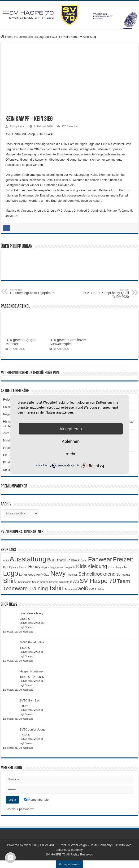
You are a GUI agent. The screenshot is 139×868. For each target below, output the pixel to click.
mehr (71, 454)
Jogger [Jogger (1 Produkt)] (45, 567)
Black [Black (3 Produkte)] (75, 560)
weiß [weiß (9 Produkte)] (83, 589)
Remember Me (37, 800)
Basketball (23, 37)
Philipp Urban (17, 126)
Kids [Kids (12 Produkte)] (81, 566)
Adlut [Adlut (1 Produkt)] (6, 560)
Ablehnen (71, 441)
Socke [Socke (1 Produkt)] (36, 582)
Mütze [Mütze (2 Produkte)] (45, 575)
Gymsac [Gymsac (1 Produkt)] (14, 567)
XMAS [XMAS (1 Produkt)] (92, 589)
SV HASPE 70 (56, 854)
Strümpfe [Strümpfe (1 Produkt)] (64, 582)
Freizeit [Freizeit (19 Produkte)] (123, 559)
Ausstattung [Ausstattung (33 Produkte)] (28, 559)
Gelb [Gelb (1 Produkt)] (6, 567)
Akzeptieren (71, 429)
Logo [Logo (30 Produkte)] (11, 573)
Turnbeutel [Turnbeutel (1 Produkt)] (71, 589)
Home (7, 37)
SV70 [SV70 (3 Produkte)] (74, 582)
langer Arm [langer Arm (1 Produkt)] (122, 567)
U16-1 (56, 37)
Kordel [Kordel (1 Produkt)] (111, 567)
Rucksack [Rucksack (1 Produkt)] (72, 575)
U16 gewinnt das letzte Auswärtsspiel (68, 342)
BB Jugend (41, 37)
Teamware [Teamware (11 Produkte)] (15, 588)
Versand (30, 627)
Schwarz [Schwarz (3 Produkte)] (123, 574)
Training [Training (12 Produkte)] (38, 588)
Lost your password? (20, 809)
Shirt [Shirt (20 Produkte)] (9, 581)
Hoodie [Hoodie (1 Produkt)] (23, 567)
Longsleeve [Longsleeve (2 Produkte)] (27, 575)
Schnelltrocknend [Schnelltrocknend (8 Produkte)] (97, 574)
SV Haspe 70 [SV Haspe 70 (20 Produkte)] (98, 581)
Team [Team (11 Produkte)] (124, 581)
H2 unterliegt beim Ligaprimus (34, 291)
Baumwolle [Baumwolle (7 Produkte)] (59, 560)
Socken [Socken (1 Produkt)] (44, 582)
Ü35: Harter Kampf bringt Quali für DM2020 (105, 293)
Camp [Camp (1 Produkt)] (84, 560)
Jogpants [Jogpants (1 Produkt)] (70, 567)
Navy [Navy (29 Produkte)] (58, 573)
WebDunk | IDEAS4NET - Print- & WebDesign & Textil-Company (68, 845)
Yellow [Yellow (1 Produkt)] (100, 589)
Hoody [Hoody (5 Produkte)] (34, 567)
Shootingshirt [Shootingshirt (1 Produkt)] (24, 582)
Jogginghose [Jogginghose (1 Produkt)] (57, 567)
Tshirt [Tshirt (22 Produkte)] (56, 588)
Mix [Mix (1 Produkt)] (38, 575)
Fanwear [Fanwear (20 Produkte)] (100, 559)
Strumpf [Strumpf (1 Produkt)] (54, 582)
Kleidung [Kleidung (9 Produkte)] (97, 566)
